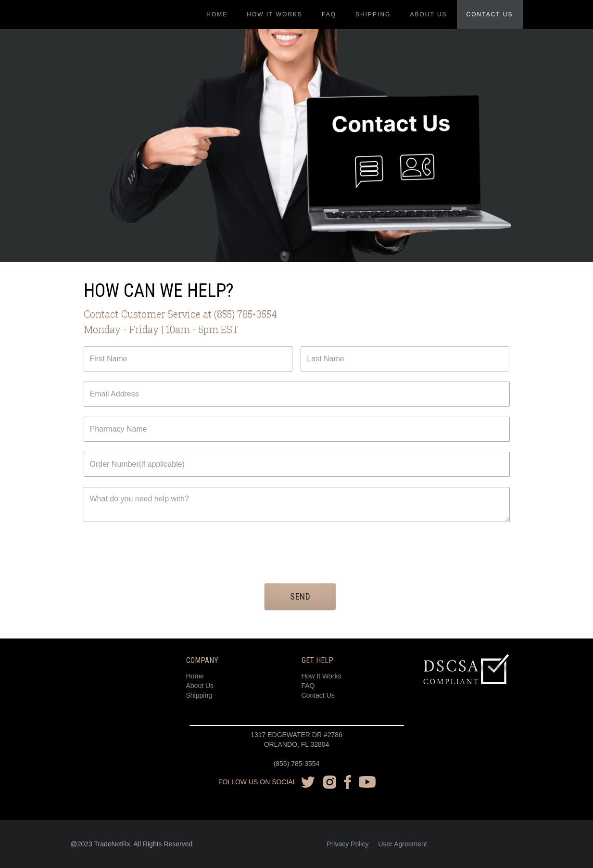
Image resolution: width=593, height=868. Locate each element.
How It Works (322, 676)
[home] (130, 5)
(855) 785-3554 (297, 764)
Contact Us (318, 695)
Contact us (490, 14)
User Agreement (402, 844)
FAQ (329, 14)
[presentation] (157, 551)
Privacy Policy (347, 844)
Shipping (373, 14)
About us (428, 14)
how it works (275, 14)
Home (217, 14)
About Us (200, 686)
